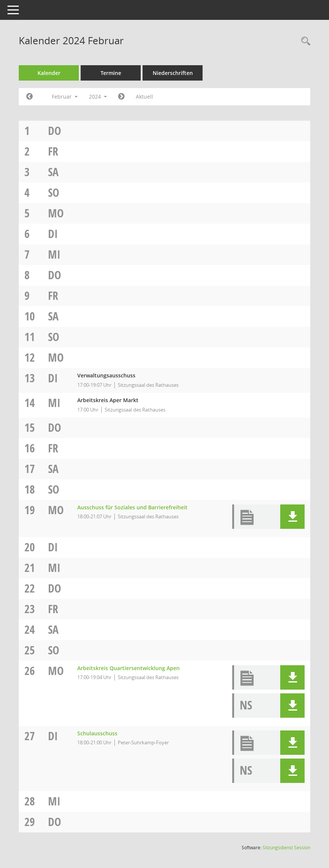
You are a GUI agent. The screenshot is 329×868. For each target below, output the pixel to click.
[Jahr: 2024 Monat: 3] (121, 97)
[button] (292, 517)
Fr (53, 151)
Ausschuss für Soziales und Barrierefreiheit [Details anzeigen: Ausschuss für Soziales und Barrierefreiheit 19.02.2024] (132, 507)
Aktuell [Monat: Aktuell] (144, 97)
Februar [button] (65, 97)
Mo (56, 213)
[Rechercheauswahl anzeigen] (304, 41)
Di (53, 234)
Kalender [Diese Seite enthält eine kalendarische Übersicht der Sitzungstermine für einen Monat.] (49, 73)
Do (55, 131)
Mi (54, 254)
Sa (53, 172)
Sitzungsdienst (286, 848)
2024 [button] (98, 97)
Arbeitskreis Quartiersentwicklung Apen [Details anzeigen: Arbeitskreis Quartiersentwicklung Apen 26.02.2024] (128, 668)
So (54, 192)
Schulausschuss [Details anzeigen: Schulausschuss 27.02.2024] (97, 733)
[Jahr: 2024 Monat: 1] (29, 97)
